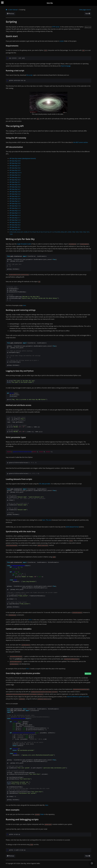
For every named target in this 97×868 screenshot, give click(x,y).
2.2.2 (18, 232)
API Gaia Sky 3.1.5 (15, 208)
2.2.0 (26, 232)
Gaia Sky (50, 3)
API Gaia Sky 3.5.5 (15, 170)
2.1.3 (44, 232)
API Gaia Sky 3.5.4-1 (15, 173)
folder (42, 814)
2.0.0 (70, 232)
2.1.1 (51, 232)
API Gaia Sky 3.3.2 (15, 194)
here (24, 305)
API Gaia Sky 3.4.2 (15, 187)
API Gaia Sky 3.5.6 (15, 168)
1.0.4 (77, 232)
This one (48, 520)
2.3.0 (11, 232)
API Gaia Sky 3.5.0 (15, 185)
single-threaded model (24, 244)
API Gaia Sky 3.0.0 (15, 230)
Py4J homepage (66, 66)
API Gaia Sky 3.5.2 (15, 180)
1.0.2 (84, 232)
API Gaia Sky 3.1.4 (15, 211)
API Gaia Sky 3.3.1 (15, 196)
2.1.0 (55, 232)
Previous (11, 14)
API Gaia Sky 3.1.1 (15, 218)
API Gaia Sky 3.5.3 (15, 177)
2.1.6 (33, 232)
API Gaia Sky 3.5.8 (15, 163)
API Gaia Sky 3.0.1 (15, 227)
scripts (62, 41)
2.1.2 (48, 232)
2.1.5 (37, 232)
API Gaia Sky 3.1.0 (15, 220)
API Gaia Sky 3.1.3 (15, 213)
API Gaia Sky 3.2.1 (15, 201)
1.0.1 (88, 232)
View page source (85, 10)
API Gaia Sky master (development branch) (23, 158)
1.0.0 (11, 234)
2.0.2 (62, 232)
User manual (13, 10)
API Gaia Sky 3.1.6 (15, 206)
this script (29, 75)
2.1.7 (29, 232)
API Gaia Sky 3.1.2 (15, 215)
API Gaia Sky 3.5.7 (15, 166)
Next (88, 14)
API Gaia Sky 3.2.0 (15, 203)
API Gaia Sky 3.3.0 (15, 199)
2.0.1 (66, 232)
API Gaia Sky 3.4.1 (15, 189)
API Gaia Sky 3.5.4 (15, 175)
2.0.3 (59, 232)
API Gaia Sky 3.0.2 (15, 225)
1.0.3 (80, 232)
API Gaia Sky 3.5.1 (15, 182)
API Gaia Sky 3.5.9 (15, 161)
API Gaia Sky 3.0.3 (15, 222)
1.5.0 (73, 232)
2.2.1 (22, 232)
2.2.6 (15, 232)
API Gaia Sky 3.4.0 (15, 192)
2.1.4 (40, 232)
